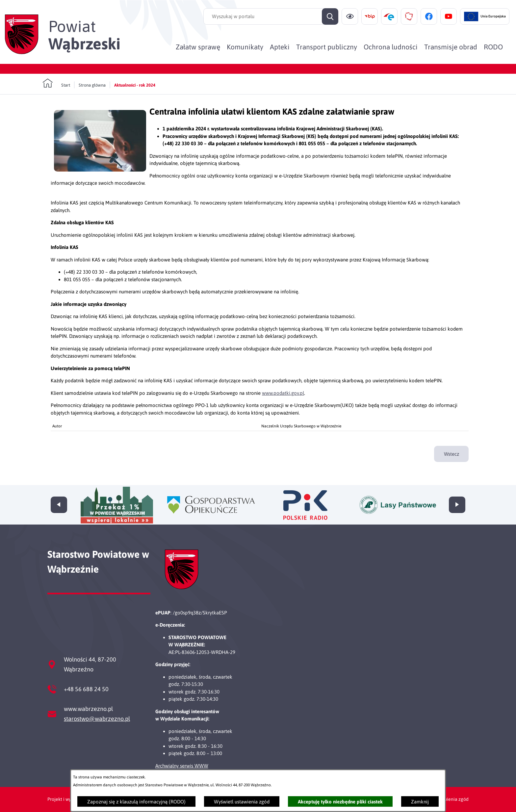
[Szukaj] (330, 16)
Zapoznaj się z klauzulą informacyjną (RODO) (136, 802)
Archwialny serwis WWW (182, 766)
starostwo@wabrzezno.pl (97, 719)
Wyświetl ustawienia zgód (242, 802)
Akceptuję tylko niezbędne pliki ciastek (340, 802)
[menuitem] (198, 47)
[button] (100, 170)
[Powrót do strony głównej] (56, 83)
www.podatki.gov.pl (283, 393)
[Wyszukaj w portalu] (271, 16)
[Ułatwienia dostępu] (350, 16)
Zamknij (420, 802)
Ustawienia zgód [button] (451, 799)
